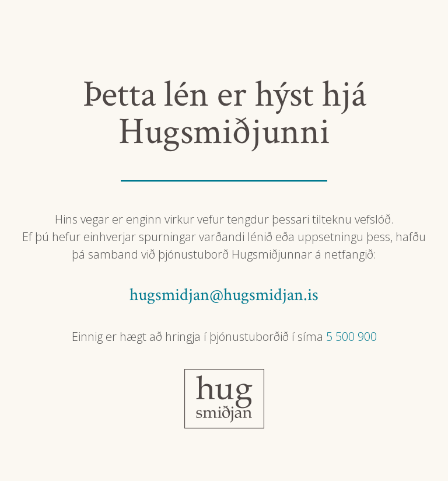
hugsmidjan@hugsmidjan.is (224, 295)
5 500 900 (351, 337)
